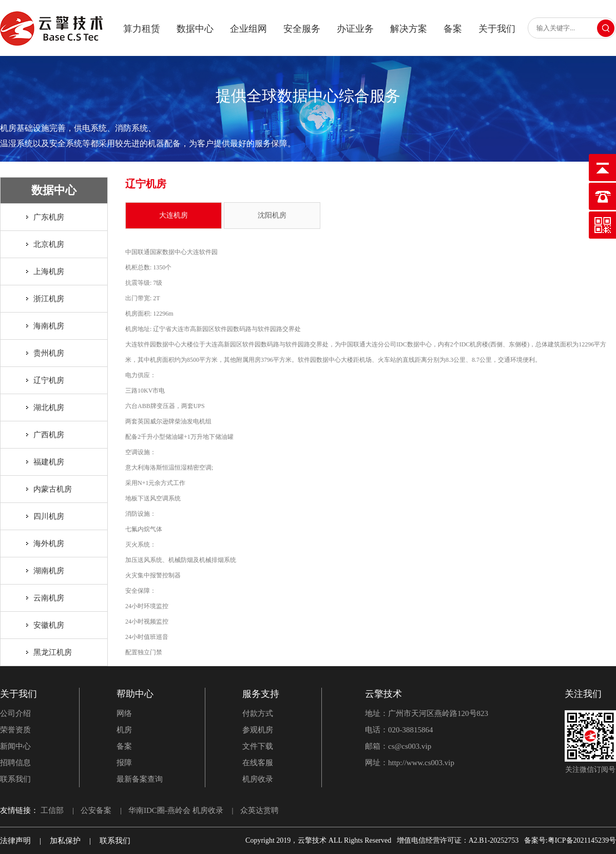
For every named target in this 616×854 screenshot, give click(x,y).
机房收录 (258, 779)
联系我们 (15, 779)
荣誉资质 (15, 730)
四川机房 (49, 516)
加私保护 (65, 841)
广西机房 (49, 435)
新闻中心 (15, 746)
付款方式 (258, 713)
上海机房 (49, 271)
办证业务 (355, 29)
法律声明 (15, 841)
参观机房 (258, 730)
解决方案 (409, 29)
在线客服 (258, 763)
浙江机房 (49, 299)
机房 (124, 730)
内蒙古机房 (53, 489)
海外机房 (49, 544)
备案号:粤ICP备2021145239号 (570, 840)
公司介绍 (15, 713)
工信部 (52, 810)
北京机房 (49, 244)
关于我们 (497, 29)
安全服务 (302, 29)
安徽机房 (49, 625)
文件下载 (258, 746)
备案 (453, 29)
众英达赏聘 (259, 810)
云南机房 (49, 598)
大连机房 (174, 215)
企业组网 (248, 29)
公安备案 (96, 810)
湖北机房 (49, 407)
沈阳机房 (272, 215)
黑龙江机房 (53, 652)
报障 (124, 763)
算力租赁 (142, 29)
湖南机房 (49, 571)
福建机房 (49, 462)
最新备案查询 (140, 779)
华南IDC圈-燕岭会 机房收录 (176, 810)
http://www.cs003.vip (421, 763)
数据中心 (195, 29)
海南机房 (49, 326)
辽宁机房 (49, 380)
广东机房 (49, 217)
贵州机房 (49, 353)
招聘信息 (15, 763)
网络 (124, 713)
